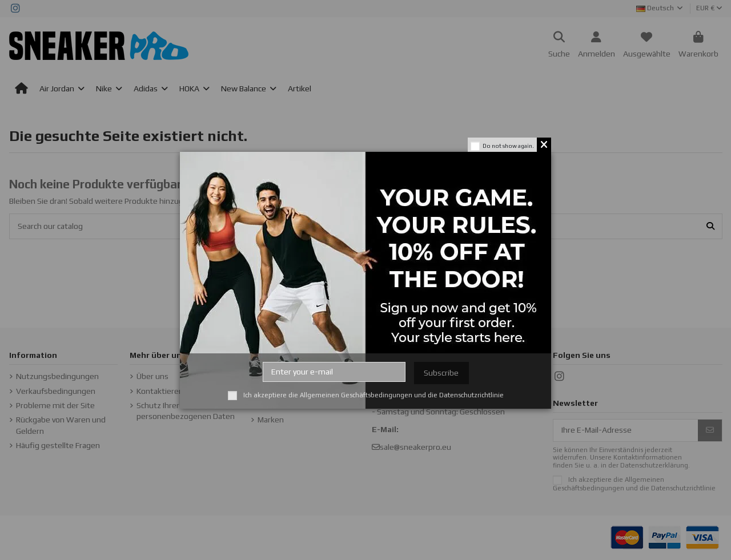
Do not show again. (508, 146)
